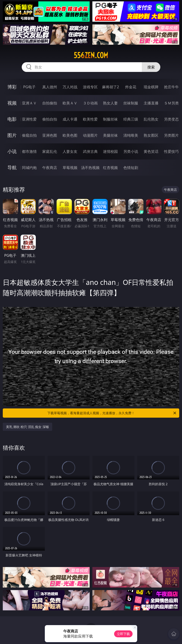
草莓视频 (70, 168)
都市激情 (29, 151)
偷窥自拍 (29, 135)
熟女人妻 (110, 103)
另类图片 (171, 135)
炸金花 (131, 87)
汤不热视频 (90, 168)
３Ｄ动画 (90, 103)
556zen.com (91, 55)
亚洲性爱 (29, 119)
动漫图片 (90, 135)
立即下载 (123, 634)
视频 (12, 103)
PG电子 (29, 87)
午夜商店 (50, 168)
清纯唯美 (131, 135)
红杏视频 (110, 168)
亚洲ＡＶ (29, 103)
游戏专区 (90, 87)
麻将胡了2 (111, 87)
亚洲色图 (50, 135)
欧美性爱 (90, 119)
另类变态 (171, 119)
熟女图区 (151, 135)
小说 (12, 151)
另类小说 (131, 151)
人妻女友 (70, 151)
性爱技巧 (171, 151)
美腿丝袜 (110, 135)
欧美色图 (70, 135)
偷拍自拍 (50, 119)
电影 (12, 119)
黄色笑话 (151, 151)
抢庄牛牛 (171, 87)
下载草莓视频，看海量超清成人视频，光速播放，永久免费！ (112, 413)
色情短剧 (131, 168)
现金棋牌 (151, 87)
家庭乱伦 (50, 151)
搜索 (151, 67)
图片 (12, 135)
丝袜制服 (131, 103)
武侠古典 (90, 151)
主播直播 (151, 103)
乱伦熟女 (151, 119)
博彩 (12, 87)
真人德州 (50, 87)
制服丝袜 (110, 119)
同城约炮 (29, 168)
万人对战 (70, 87)
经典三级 (131, 119)
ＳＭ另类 (171, 103)
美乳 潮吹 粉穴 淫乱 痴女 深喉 (27, 427)
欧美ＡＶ (70, 103)
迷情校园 (110, 151)
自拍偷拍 (50, 103)
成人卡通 (70, 119)
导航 (12, 167)
